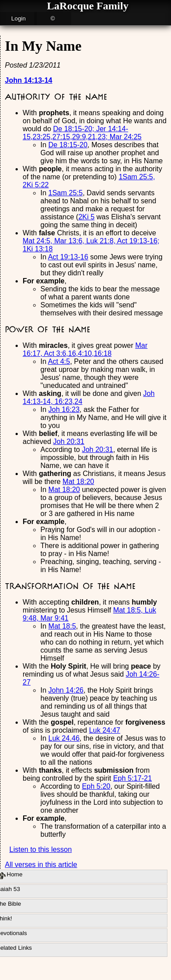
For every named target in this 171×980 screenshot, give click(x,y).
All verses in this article (41, 865)
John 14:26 (66, 690)
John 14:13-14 (29, 80)
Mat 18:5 (62, 626)
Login (18, 18)
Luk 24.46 (64, 738)
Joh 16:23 (64, 409)
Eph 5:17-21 (133, 778)
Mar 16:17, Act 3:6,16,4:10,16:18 (85, 349)
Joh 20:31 (69, 442)
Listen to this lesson (41, 849)
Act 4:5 (59, 361)
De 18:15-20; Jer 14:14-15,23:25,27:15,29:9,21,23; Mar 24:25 (82, 133)
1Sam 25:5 (66, 193)
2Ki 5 (86, 217)
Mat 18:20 (78, 482)
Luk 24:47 (104, 730)
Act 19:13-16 (68, 257)
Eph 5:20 (96, 786)
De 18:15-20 (68, 145)
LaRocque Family (88, 6)
